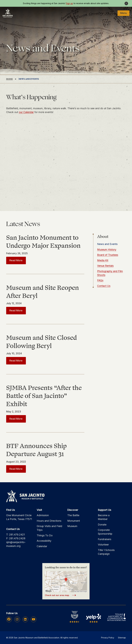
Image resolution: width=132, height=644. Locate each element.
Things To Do (45, 535)
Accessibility (44, 541)
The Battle (73, 515)
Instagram (17, 619)
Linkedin (25, 619)
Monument (74, 521)
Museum (72, 526)
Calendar (42, 546)
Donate (102, 525)
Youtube (33, 619)
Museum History (107, 250)
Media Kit (103, 260)
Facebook (9, 619)
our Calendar (26, 112)
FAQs (100, 280)
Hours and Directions (49, 521)
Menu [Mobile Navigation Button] (123, 13)
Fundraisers (105, 539)
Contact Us (104, 286)
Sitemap (122, 638)
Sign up (69, 3)
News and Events (107, 244)
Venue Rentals (105, 266)
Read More (18, 260)
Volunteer (103, 545)
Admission (43, 515)
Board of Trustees (108, 255)
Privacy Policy (108, 638)
